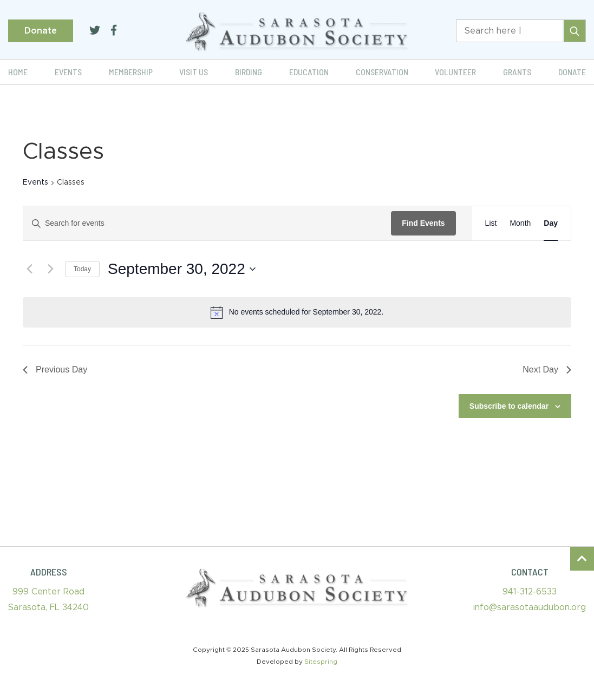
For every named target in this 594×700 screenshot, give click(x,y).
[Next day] (50, 269)
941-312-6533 (530, 592)
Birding (249, 72)
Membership (131, 72)
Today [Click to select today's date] (82, 269)
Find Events (423, 223)
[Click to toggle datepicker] (182, 269)
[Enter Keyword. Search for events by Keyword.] (207, 223)
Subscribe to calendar (509, 406)
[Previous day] (29, 269)
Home (18, 72)
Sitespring (321, 662)
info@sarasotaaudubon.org (530, 607)
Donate (41, 31)
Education (309, 72)
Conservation (382, 72)
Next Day (547, 369)
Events (68, 72)
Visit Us (194, 72)
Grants (517, 72)
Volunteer (455, 72)
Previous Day (55, 369)
